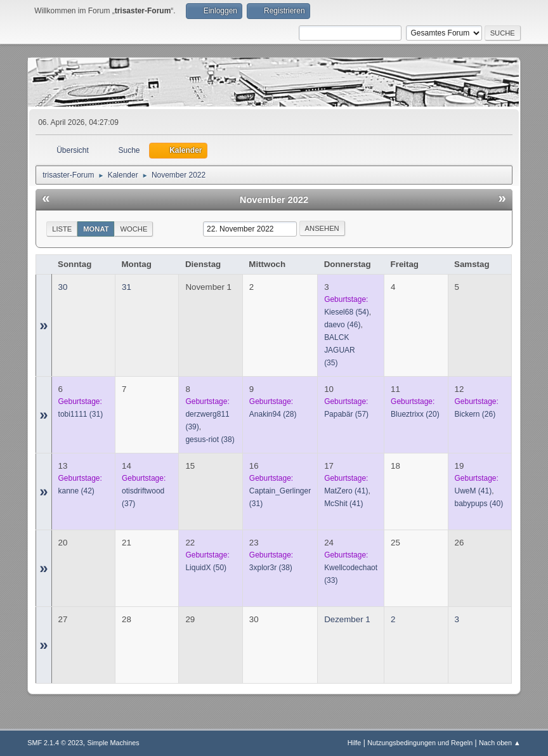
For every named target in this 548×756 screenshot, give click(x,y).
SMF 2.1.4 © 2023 (55, 743)
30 (63, 287)
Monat (96, 229)
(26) (475, 414)
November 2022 (274, 200)
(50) (206, 568)
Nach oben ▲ (500, 743)
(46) (342, 325)
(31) (81, 414)
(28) (273, 414)
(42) (76, 491)
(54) (347, 312)
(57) (346, 414)
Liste (62, 229)
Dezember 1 (347, 619)
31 (127, 287)
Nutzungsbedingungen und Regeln (420, 743)
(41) (346, 491)
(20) (415, 414)
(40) (479, 504)
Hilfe (355, 743)
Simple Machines (114, 743)
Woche (134, 229)
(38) (210, 440)
